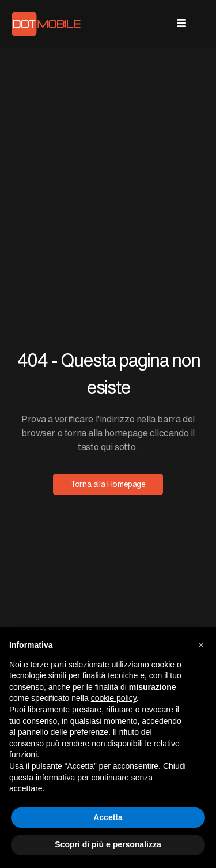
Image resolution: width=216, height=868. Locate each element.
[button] (201, 645)
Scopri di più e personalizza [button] (108, 844)
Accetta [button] (108, 817)
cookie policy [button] (114, 698)
